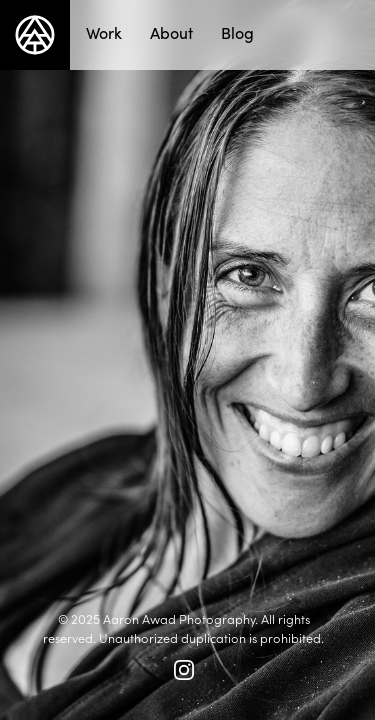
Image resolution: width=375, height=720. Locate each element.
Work (104, 32)
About (171, 32)
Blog (237, 32)
